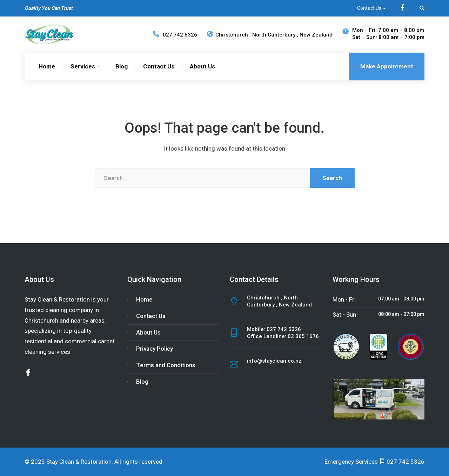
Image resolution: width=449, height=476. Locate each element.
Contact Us (369, 8)
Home (47, 66)
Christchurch (228, 35)
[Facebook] (403, 8)
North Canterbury (274, 35)
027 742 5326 (284, 329)
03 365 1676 (303, 336)
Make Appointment (387, 66)
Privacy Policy (155, 349)
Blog (122, 66)
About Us (202, 66)
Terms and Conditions (166, 365)
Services (83, 66)
